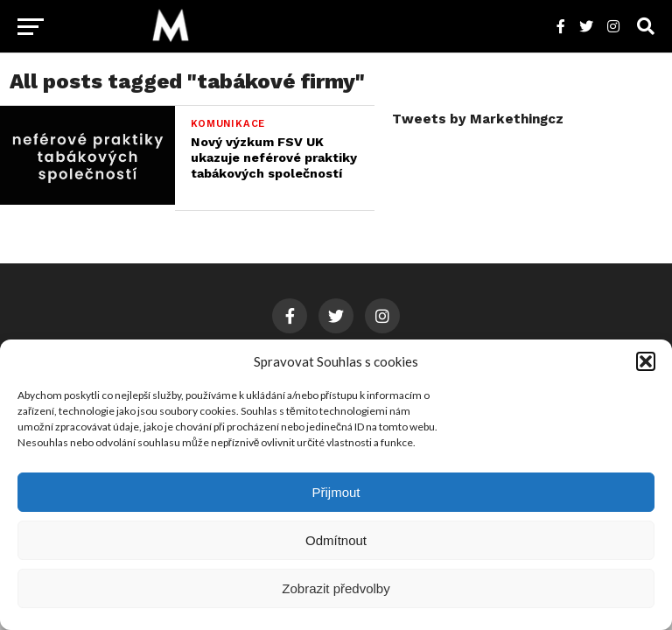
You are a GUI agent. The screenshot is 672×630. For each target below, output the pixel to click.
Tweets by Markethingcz (478, 119)
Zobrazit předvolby (336, 588)
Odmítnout (336, 540)
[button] (646, 361)
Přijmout (336, 492)
